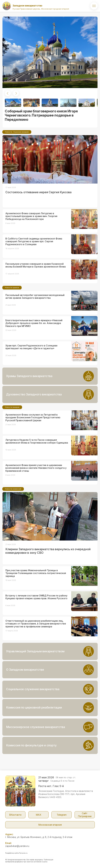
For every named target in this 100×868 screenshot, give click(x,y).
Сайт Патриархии (85, 815)
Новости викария (12, 407)
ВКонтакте (15, 815)
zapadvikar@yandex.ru (17, 846)
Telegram (62, 815)
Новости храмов (12, 288)
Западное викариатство (27, 6)
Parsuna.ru (23, 853)
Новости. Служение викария (17, 132)
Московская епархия (50, 825)
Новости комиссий (13, 489)
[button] (8, 93)
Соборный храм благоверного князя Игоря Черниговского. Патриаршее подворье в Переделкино (41, 115)
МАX (39, 815)
